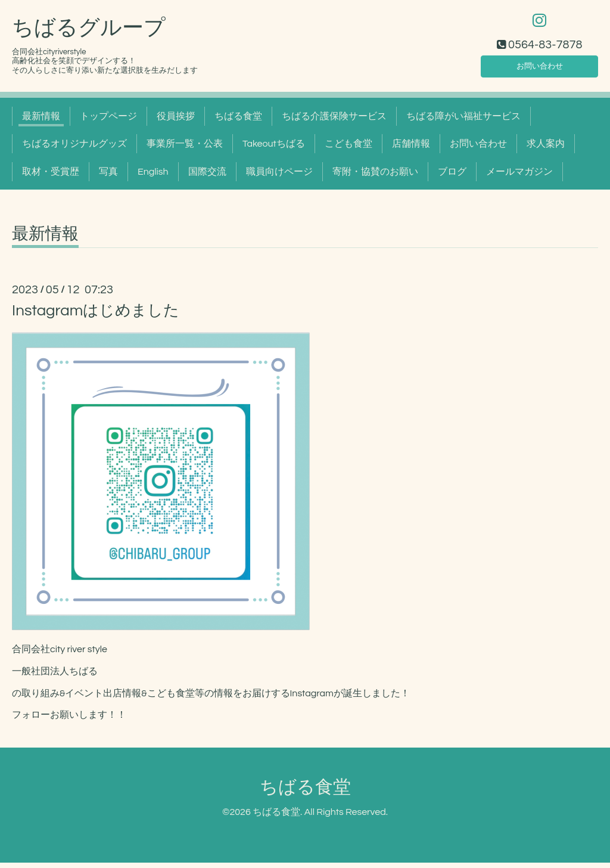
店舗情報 (411, 149)
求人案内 (546, 149)
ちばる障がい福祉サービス (463, 122)
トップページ (108, 122)
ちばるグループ (89, 33)
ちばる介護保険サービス (334, 122)
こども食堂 (348, 149)
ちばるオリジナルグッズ (74, 149)
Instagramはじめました (96, 316)
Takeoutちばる (274, 149)
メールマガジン (519, 177)
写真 (108, 177)
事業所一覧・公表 (185, 149)
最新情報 (41, 122)
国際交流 (207, 177)
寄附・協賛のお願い (375, 177)
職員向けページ (279, 177)
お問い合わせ (540, 69)
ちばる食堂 (238, 122)
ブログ (452, 177)
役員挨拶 (176, 122)
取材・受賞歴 (51, 177)
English (153, 177)
